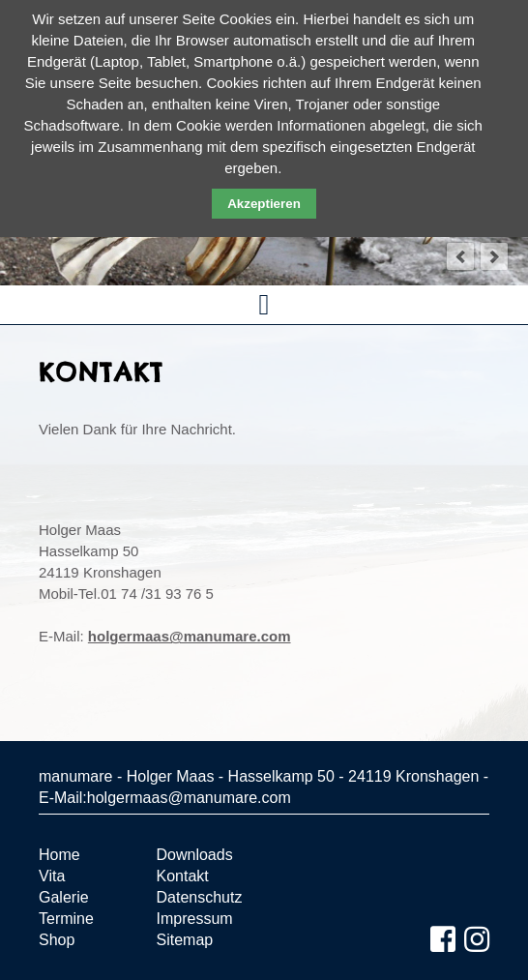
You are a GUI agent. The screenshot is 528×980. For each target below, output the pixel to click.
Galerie (64, 897)
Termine (66, 919)
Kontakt (183, 876)
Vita (52, 876)
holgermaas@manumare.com (190, 636)
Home (59, 855)
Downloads (195, 855)
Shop (57, 940)
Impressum (195, 919)
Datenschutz (200, 897)
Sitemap (185, 940)
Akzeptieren (264, 204)
